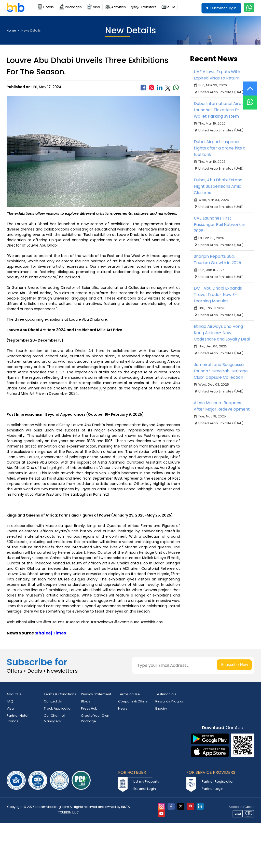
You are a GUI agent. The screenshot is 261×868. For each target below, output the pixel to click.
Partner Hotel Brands (17, 718)
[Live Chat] (250, 99)
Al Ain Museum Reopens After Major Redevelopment (222, 406)
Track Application (58, 708)
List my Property (146, 782)
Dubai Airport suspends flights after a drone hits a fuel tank (220, 148)
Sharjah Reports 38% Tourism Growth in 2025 (217, 260)
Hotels (49, 7)
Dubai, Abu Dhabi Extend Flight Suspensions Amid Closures (218, 186)
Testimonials (166, 694)
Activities (119, 7)
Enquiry (161, 708)
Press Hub (89, 708)
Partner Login (212, 789)
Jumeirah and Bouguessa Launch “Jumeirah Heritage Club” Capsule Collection (221, 371)
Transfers (149, 7)
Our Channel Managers (54, 718)
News (123, 708)
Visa (97, 7)
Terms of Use (129, 694)
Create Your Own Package (95, 718)
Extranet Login (145, 789)
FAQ (10, 701)
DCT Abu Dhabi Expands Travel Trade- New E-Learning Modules (218, 295)
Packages (73, 7)
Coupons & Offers (133, 701)
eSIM (171, 7)
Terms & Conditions (60, 694)
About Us (14, 694)
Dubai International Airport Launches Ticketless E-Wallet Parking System (221, 110)
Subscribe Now (235, 665)
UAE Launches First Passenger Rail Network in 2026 (219, 225)
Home (13, 31)
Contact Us (53, 701)
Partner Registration (218, 782)
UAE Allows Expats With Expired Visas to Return (217, 75)
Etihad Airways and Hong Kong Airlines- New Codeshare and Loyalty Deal (222, 333)
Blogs (86, 701)
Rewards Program (170, 701)
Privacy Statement (96, 694)
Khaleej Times (51, 633)
